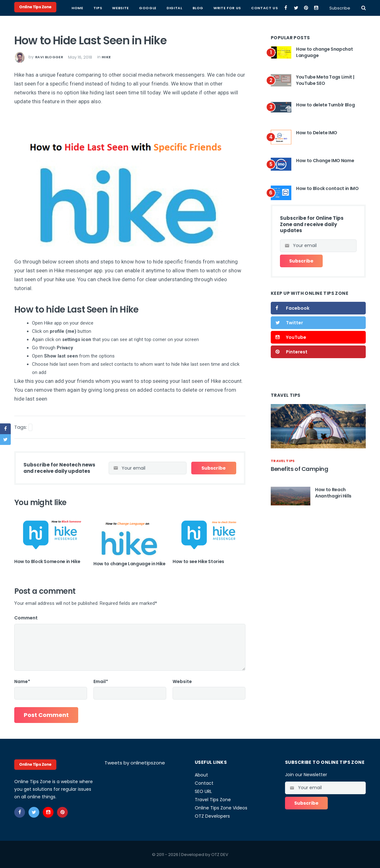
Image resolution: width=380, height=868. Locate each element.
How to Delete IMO (317, 133)
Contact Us (265, 8)
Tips (98, 8)
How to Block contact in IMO (327, 188)
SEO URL (203, 791)
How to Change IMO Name (325, 161)
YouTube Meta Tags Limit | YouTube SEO (325, 80)
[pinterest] (306, 8)
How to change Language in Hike (130, 564)
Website (120, 8)
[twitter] (296, 8)
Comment (26, 618)
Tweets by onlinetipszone (135, 763)
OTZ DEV (220, 855)
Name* (22, 681)
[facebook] (286, 8)
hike (106, 57)
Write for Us (227, 8)
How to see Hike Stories (198, 561)
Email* (101, 681)
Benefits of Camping (299, 469)
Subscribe (340, 8)
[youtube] (316, 8)
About (201, 775)
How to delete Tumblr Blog (325, 105)
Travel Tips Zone (213, 800)
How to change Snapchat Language (324, 52)
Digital (174, 8)
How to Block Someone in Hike (47, 561)
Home (77, 8)
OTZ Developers (212, 816)
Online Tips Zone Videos (221, 808)
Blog (198, 8)
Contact (204, 783)
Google (148, 8)
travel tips (283, 461)
